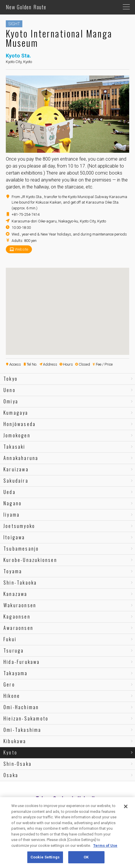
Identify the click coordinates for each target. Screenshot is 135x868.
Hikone (12, 696)
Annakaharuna (21, 458)
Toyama (13, 571)
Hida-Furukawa (22, 662)
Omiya (11, 401)
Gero (9, 684)
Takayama (16, 673)
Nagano (13, 503)
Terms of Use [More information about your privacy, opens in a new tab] (105, 845)
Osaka (11, 775)
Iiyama (12, 515)
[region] (67, 833)
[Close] (126, 806)
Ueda (10, 492)
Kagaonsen (17, 617)
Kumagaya (16, 413)
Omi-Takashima (22, 730)
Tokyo (11, 379)
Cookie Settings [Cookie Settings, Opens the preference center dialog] (45, 857)
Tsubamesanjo (21, 549)
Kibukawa (15, 741)
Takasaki (15, 447)
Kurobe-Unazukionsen (30, 560)
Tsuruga (14, 650)
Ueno (10, 390)
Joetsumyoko (19, 526)
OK (86, 857)
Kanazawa (16, 594)
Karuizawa (16, 469)
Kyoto (10, 752)
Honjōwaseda (20, 424)
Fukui (10, 639)
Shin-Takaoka (20, 583)
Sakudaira (16, 481)
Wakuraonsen (20, 605)
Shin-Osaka (18, 764)
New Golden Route (26, 7)
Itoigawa (14, 537)
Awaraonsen (18, 628)
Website (21, 249)
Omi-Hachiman (21, 707)
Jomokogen (17, 435)
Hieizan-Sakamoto (26, 718)
